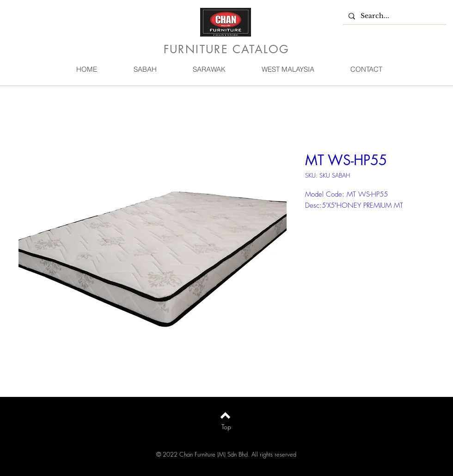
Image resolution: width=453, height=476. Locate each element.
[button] (145, 69)
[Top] (226, 427)
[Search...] (394, 16)
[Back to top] (225, 415)
